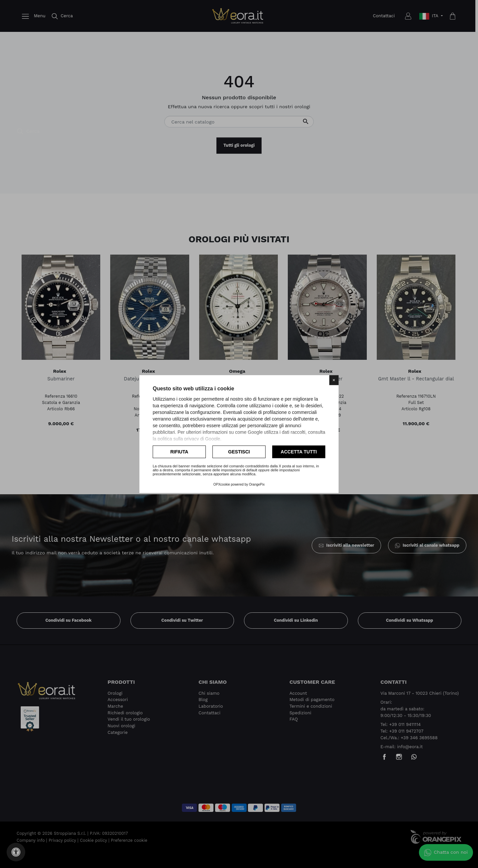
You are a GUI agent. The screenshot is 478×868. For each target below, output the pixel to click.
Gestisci (239, 452)
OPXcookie (222, 484)
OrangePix (257, 484)
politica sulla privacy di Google (189, 439)
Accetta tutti (299, 452)
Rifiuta (179, 452)
